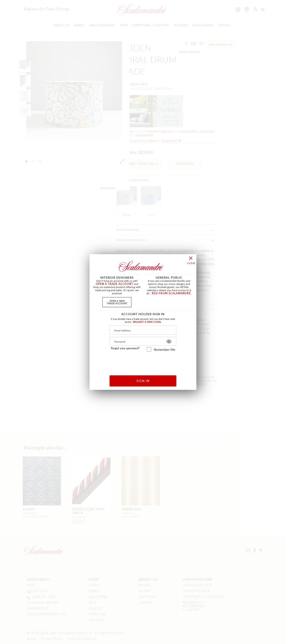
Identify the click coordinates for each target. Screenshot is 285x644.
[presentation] (143, 362)
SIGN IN (143, 381)
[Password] (143, 341)
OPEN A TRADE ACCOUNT (114, 284)
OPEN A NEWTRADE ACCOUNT (117, 302)
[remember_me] (149, 349)
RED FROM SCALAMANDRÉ (171, 293)
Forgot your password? (125, 348)
